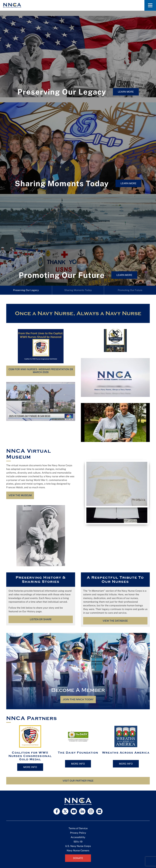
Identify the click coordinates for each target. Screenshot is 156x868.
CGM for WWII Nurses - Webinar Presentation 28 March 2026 (41, 371)
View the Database (115, 621)
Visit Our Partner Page (78, 781)
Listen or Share (41, 619)
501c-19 (78, 842)
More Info (30, 767)
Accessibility (78, 837)
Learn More (126, 92)
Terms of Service (78, 828)
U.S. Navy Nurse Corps (78, 846)
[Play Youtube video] (41, 401)
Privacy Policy (78, 833)
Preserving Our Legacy (26, 290)
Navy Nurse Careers (78, 851)
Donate (78, 858)
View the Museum (20, 495)
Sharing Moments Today (78, 290)
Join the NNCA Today (78, 700)
